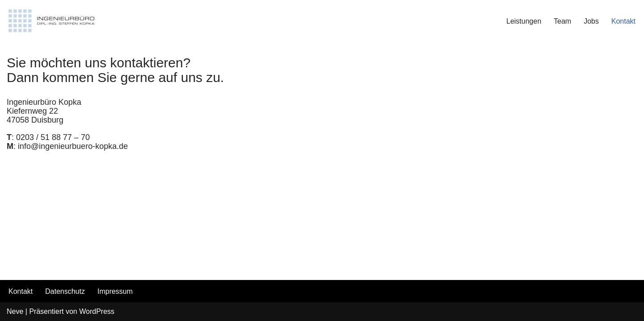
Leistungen (524, 21)
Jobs (591, 21)
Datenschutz (65, 291)
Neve (15, 311)
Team (563, 21)
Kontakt (623, 21)
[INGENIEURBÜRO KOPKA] (51, 21)
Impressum (115, 291)
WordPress (97, 311)
